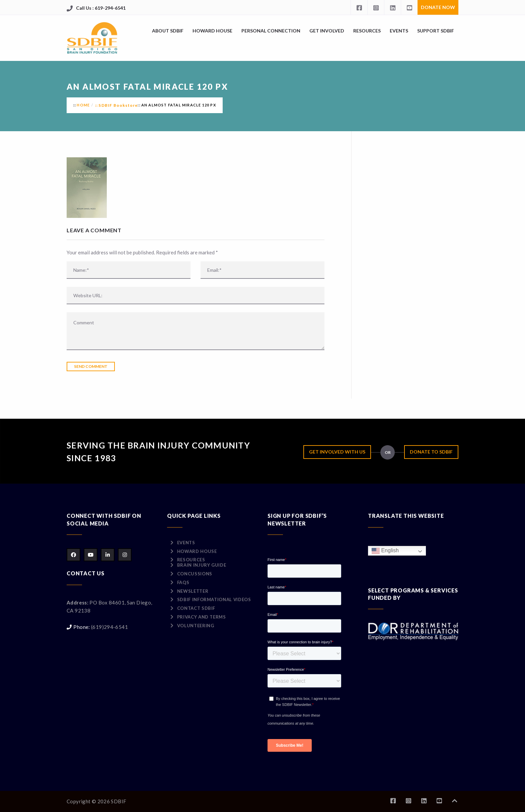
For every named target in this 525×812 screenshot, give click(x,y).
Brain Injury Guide (202, 565)
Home (83, 105)
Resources (367, 31)
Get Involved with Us (337, 452)
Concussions (195, 574)
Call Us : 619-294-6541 (101, 8)
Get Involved (327, 31)
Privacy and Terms (202, 617)
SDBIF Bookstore (118, 105)
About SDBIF (168, 31)
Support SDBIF (436, 31)
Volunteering (196, 626)
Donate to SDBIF (431, 452)
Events (399, 31)
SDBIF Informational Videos (214, 599)
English (385, 551)
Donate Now (438, 7)
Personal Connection (271, 31)
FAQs (183, 582)
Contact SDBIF (196, 608)
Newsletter (193, 591)
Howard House (212, 31)
